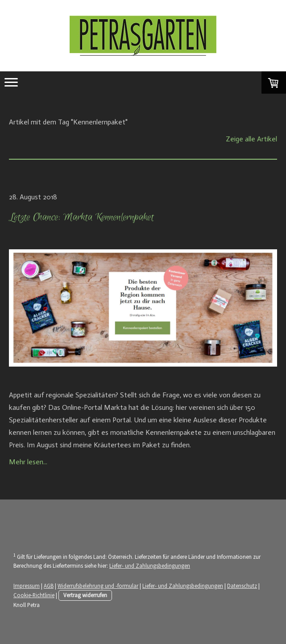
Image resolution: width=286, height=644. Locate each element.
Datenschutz (242, 586)
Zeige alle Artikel (251, 139)
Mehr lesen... (28, 462)
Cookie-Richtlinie (34, 595)
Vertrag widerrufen (85, 595)
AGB (49, 586)
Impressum (27, 586)
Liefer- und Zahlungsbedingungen (150, 566)
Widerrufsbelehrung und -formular (98, 586)
